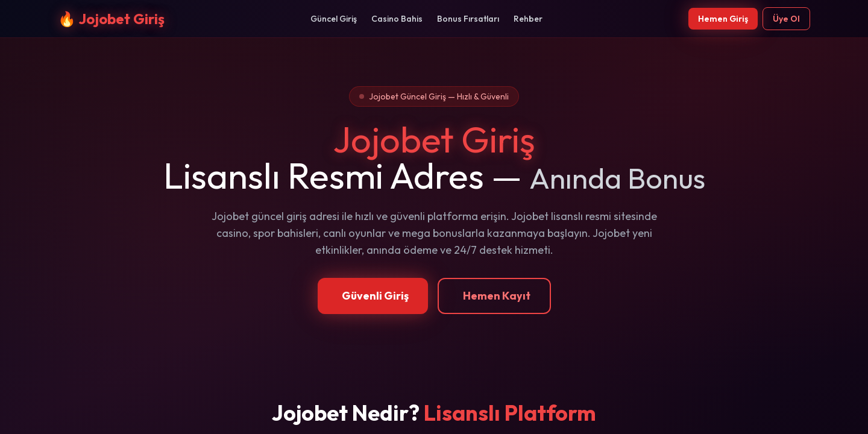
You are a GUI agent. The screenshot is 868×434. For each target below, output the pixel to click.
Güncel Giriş (334, 19)
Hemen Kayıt (497, 296)
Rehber (528, 19)
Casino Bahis (397, 19)
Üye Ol (786, 19)
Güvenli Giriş (375, 296)
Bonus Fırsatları (468, 19)
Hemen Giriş (723, 19)
